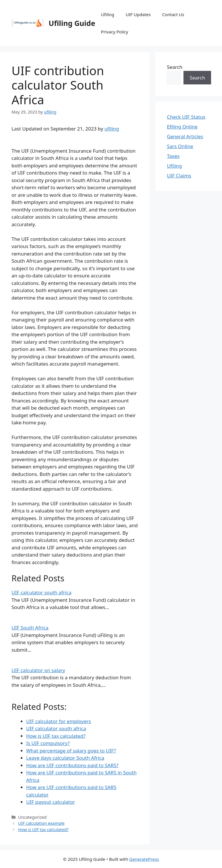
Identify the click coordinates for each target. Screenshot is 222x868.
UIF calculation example (41, 823)
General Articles (185, 136)
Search (175, 67)
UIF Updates (138, 14)
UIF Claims (179, 176)
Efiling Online (182, 127)
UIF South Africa (30, 628)
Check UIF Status (186, 117)
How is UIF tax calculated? (43, 830)
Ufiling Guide (72, 23)
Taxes (173, 156)
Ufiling (108, 14)
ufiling (112, 129)
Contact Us (173, 14)
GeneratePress (144, 859)
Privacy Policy (115, 32)
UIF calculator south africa (41, 592)
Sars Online (180, 146)
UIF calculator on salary (38, 670)
